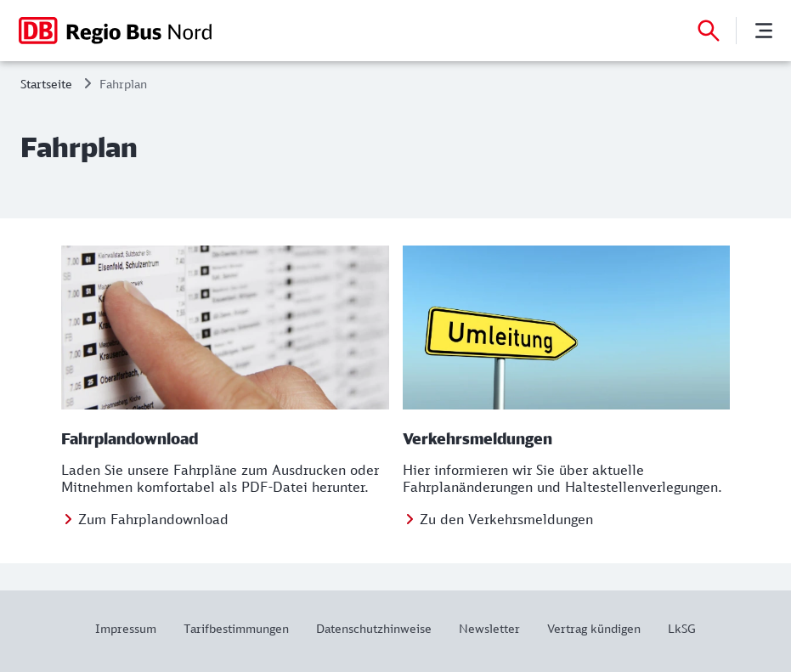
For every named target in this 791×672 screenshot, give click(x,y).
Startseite (46, 84)
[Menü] (764, 31)
